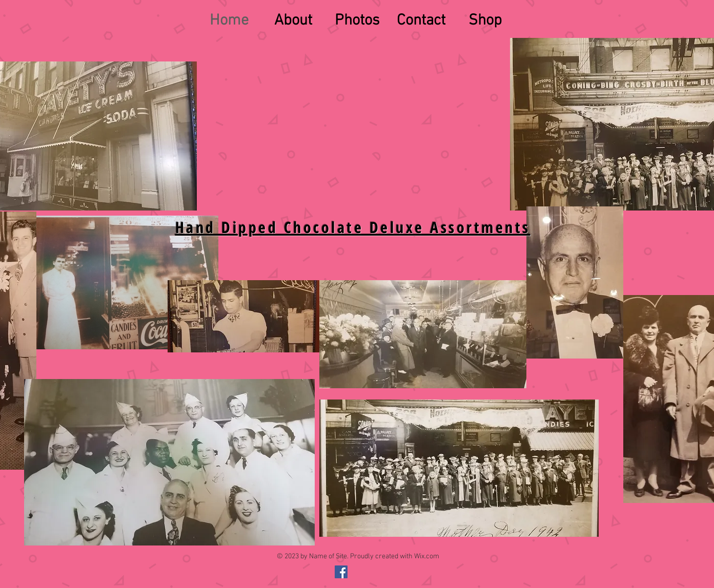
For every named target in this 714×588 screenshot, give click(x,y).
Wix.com (427, 556)
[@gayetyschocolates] (341, 572)
